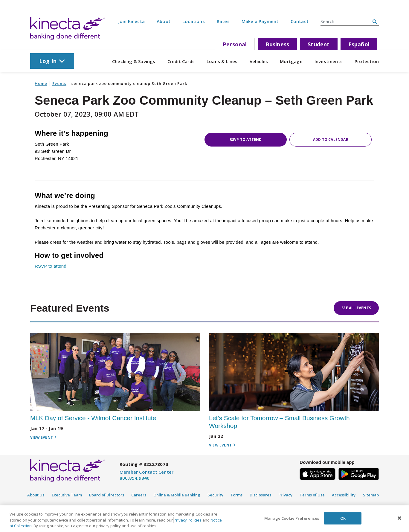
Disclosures (260, 495)
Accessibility (344, 495)
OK (343, 518)
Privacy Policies (188, 520)
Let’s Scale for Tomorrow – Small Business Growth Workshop (279, 422)
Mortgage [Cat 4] (291, 61)
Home (41, 83)
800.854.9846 (135, 478)
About (164, 21)
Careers (139, 495)
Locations (194, 21)
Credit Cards (181, 61)
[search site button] (375, 22)
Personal (235, 44)
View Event (44, 437)
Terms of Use (312, 495)
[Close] (399, 518)
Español (359, 44)
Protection (367, 61)
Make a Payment (260, 21)
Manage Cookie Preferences (292, 518)
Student (319, 44)
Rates (223, 21)
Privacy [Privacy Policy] (285, 495)
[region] (204, 519)
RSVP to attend (246, 140)
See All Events (356, 308)
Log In (52, 61)
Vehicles (259, 61)
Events (59, 83)
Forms (237, 495)
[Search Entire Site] (346, 21)
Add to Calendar (331, 140)
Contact (300, 21)
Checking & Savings (134, 61)
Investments (329, 61)
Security (215, 495)
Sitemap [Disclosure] (371, 495)
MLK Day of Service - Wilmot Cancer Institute (93, 418)
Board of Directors (107, 495)
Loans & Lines (222, 61)
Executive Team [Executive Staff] (67, 495)
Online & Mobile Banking (177, 495)
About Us (36, 495)
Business (277, 44)
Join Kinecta (132, 21)
